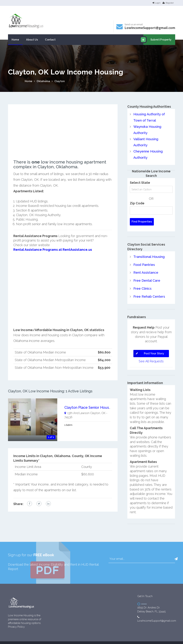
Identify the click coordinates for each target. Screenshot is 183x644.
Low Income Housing (89, 639)
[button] (176, 551)
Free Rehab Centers (149, 289)
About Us (32, 40)
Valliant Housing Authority (153, 139)
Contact (50, 40)
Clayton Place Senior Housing (89, 407)
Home (15, 40)
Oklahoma (43, 81)
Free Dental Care (147, 273)
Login (157, 3)
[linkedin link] (48, 503)
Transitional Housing (149, 250)
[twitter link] (39, 503)
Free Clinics (142, 281)
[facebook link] (30, 503)
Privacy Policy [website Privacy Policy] (16, 619)
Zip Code (137, 196)
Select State (140, 176)
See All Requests (151, 354)
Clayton (60, 81)
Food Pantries (144, 258)
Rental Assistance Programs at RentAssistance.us (52, 250)
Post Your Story (149, 346)
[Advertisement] (63, 135)
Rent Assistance (146, 265)
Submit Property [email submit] (157, 40)
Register (168, 3)
